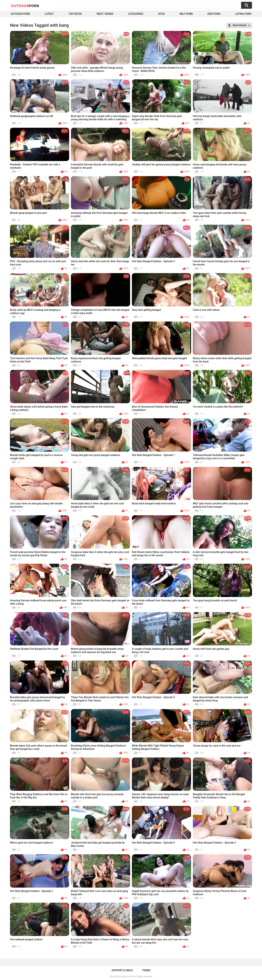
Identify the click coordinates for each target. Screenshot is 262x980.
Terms (146, 970)
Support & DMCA (122, 970)
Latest (49, 14)
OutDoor (25, 6)
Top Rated (75, 14)
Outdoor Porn (20, 14)
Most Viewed (105, 14)
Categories (136, 14)
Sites (161, 14)
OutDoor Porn (127, 977)
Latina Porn (243, 14)
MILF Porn (186, 14)
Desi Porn (214, 14)
